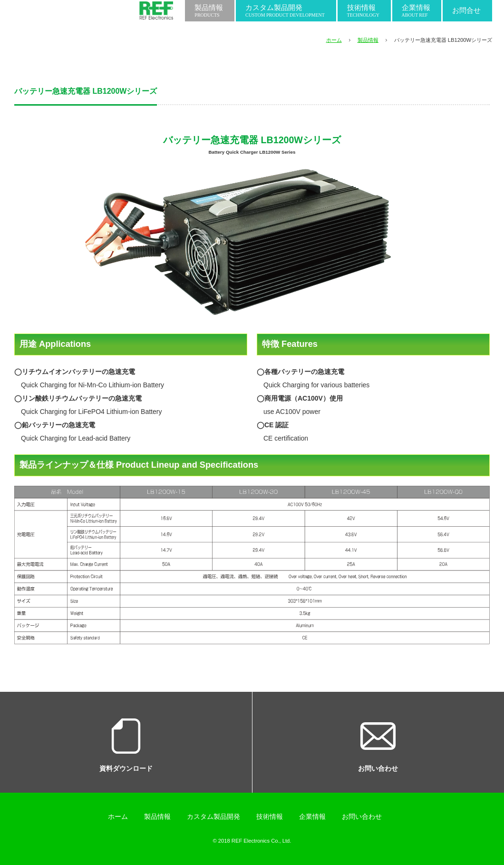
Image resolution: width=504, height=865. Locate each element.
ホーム (334, 40)
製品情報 (368, 40)
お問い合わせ (362, 816)
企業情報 (312, 816)
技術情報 (270, 816)
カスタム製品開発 (213, 816)
